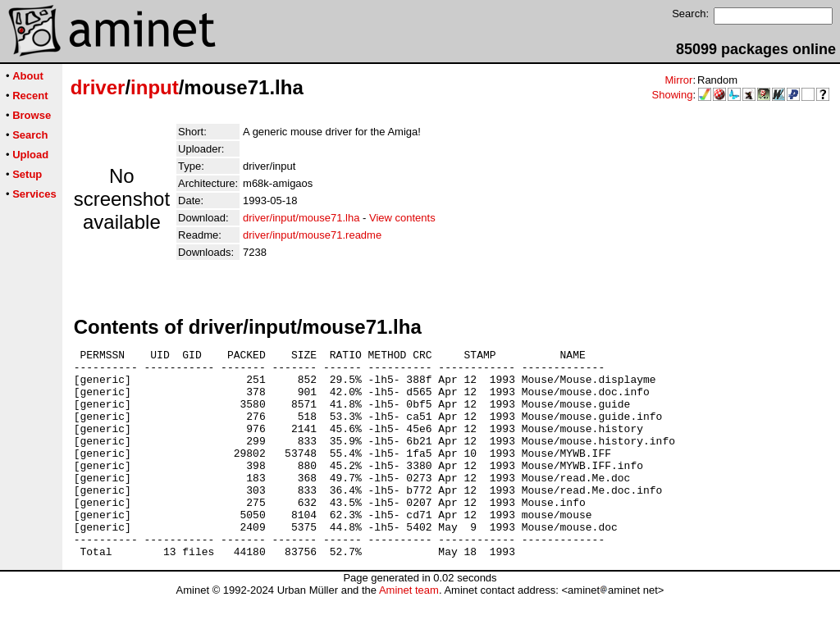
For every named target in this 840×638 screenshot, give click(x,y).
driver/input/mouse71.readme (312, 235)
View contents (402, 218)
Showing (673, 95)
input (155, 87)
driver (98, 87)
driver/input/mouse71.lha (301, 218)
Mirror (678, 80)
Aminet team (409, 632)
